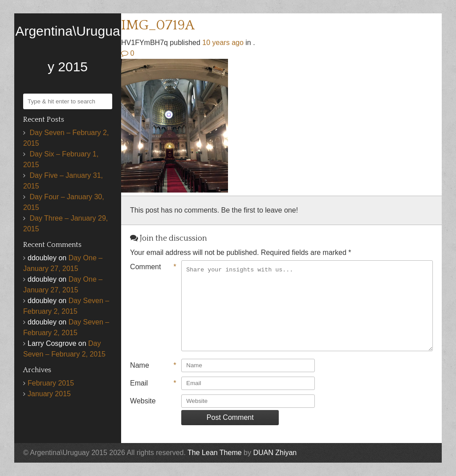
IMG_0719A (158, 25)
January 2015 (49, 394)
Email (153, 383)
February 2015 (51, 383)
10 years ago (223, 43)
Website (143, 401)
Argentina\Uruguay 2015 (67, 49)
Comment (153, 267)
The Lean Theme (215, 453)
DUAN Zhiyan (275, 453)
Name (153, 365)
